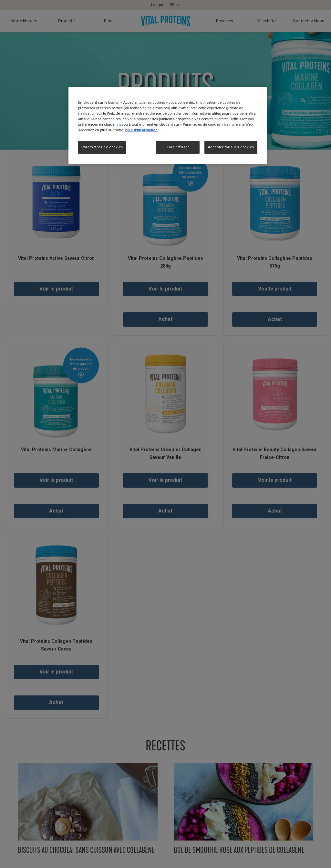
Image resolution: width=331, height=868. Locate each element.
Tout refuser (178, 147)
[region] (168, 126)
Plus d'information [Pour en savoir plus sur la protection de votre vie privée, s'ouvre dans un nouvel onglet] (141, 130)
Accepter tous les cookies (231, 147)
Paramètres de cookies (102, 147)
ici (121, 124)
